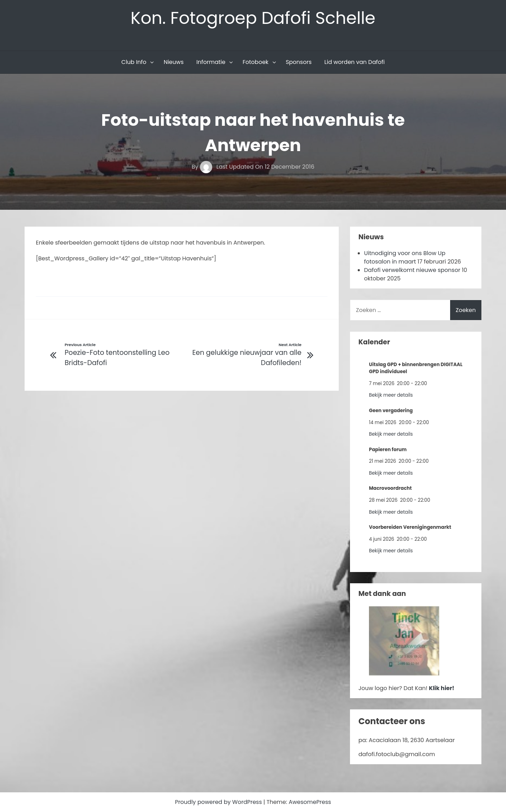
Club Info (134, 62)
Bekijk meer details (391, 395)
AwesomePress (310, 802)
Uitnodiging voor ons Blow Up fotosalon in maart (405, 257)
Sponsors (299, 62)
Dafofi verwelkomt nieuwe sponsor (412, 270)
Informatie (211, 62)
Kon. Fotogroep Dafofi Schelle (253, 18)
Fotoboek (255, 62)
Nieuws (174, 62)
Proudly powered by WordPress (219, 802)
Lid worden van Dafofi (355, 62)
